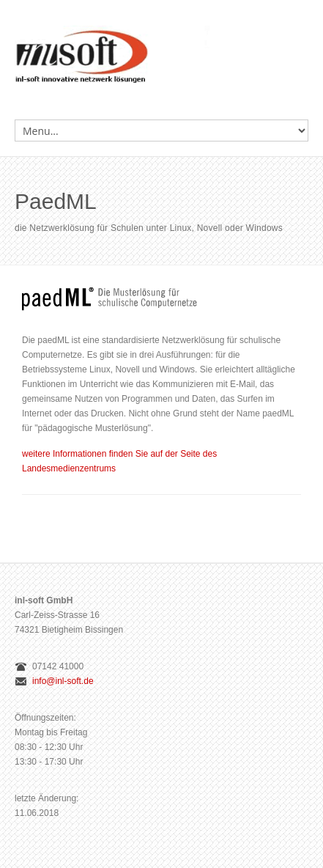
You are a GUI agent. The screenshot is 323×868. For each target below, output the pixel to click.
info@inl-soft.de (63, 681)
